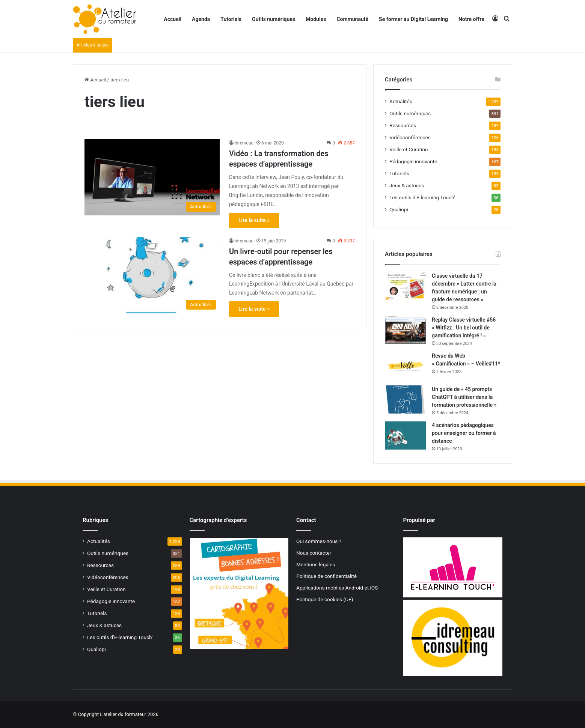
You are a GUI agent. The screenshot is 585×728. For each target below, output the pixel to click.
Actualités (401, 101)
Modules (316, 19)
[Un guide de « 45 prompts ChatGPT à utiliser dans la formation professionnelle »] (406, 399)
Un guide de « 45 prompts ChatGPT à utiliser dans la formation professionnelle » (464, 397)
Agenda (201, 19)
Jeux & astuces (407, 185)
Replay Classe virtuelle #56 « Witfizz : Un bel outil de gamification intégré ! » (464, 328)
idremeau (244, 143)
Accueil (173, 19)
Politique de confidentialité (326, 576)
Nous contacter (314, 553)
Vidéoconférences (410, 137)
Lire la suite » (254, 220)
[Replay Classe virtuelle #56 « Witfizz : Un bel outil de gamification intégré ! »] (406, 330)
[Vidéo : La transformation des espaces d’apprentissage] (152, 177)
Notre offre (471, 19)
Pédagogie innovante (413, 161)
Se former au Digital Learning (413, 19)
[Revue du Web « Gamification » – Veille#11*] (406, 366)
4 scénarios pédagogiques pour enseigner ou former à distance (464, 433)
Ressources (403, 125)
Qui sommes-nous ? (319, 541)
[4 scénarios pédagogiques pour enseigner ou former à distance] (406, 435)
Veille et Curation (409, 149)
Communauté (352, 19)
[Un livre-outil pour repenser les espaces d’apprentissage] (152, 275)
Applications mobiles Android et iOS (337, 588)
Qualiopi (399, 209)
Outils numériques (274, 19)
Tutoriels (231, 19)
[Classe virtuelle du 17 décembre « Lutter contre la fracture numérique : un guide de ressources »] (406, 286)
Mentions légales (316, 564)
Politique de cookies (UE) (325, 599)
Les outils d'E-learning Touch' (422, 197)
